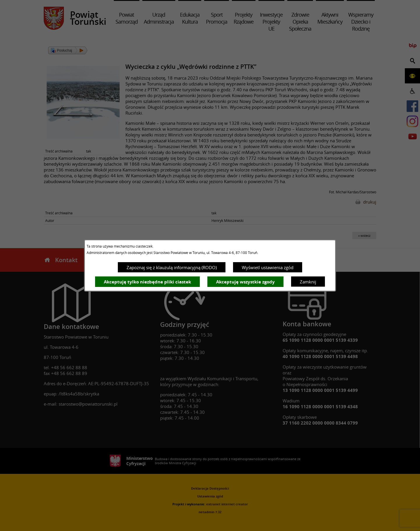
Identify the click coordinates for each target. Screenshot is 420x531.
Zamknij (308, 282)
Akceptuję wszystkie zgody (245, 282)
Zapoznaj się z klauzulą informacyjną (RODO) (172, 267)
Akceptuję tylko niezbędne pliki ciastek (147, 282)
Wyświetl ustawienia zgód (268, 267)
